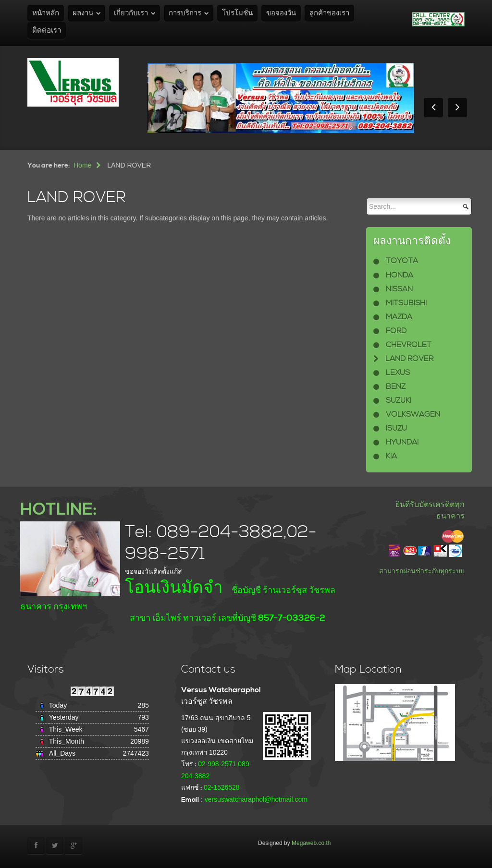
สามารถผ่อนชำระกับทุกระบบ (422, 571)
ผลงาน (83, 13)
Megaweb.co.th (311, 843)
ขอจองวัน (281, 13)
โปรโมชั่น (237, 13)
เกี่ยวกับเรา (131, 13)
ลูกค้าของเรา (329, 13)
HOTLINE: (58, 510)
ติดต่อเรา (47, 30)
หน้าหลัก (46, 13)
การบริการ (185, 13)
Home (82, 165)
